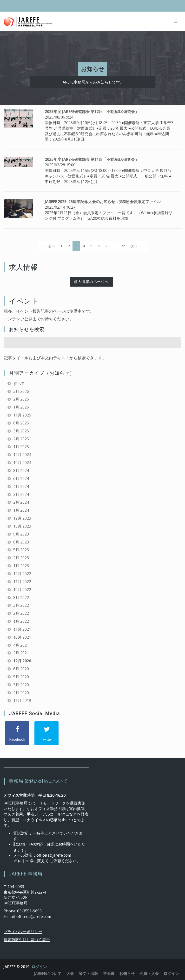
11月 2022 (22, 582)
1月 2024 (21, 510)
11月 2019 (22, 700)
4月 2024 (21, 486)
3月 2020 (21, 685)
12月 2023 (22, 518)
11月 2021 (22, 629)
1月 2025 (21, 447)
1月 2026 (21, 407)
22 (123, 246)
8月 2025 (21, 423)
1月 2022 (21, 621)
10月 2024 (22, 463)
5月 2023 (21, 550)
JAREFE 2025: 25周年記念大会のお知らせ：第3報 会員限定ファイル (103, 202)
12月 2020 (22, 661)
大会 (70, 973)
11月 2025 (22, 415)
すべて (19, 383)
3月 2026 (21, 391)
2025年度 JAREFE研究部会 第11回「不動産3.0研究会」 (92, 159)
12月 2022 (22, 574)
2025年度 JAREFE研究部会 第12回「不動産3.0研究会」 (92, 112)
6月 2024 (21, 479)
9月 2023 (21, 534)
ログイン (39, 967)
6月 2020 (21, 669)
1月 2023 (21, 566)
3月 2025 (21, 431)
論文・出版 (88, 973)
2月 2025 (21, 439)
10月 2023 (22, 526)
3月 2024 (21, 494)
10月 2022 (22, 590)
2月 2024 (21, 502)
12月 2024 (22, 455)
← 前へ (49, 246)
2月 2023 (21, 558)
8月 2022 (21, 598)
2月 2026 (21, 399)
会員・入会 (149, 973)
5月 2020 (21, 677)
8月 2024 (21, 471)
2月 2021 (21, 653)
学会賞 (109, 973)
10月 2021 (22, 637)
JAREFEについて (48, 973)
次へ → (136, 246)
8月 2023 (21, 542)
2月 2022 (21, 613)
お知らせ (127, 973)
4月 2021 (21, 645)
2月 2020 (21, 693)
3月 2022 (21, 605)
